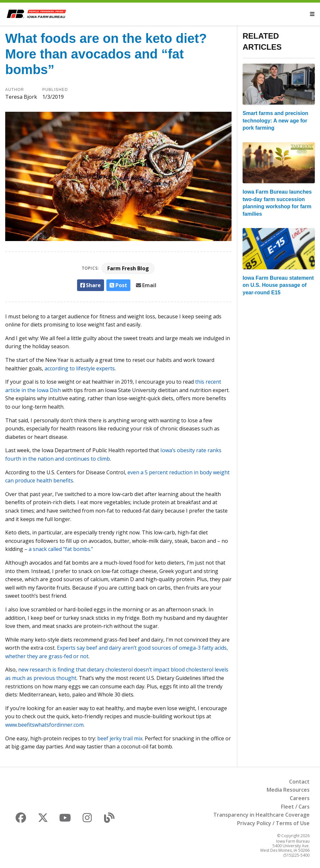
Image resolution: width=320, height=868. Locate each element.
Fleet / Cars (295, 807)
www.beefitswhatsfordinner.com (44, 725)
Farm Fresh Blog (128, 268)
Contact (299, 782)
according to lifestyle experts (80, 368)
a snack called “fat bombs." (61, 549)
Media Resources (288, 790)
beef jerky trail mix (120, 738)
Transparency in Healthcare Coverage (261, 815)
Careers (300, 798)
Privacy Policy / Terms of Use (273, 823)
